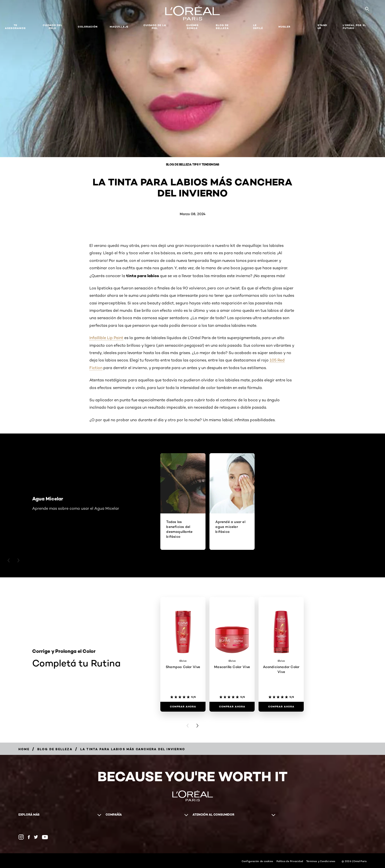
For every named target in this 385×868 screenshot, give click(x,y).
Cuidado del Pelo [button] (53, 27)
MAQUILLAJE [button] (119, 27)
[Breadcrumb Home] (24, 749)
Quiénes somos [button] (192, 27)
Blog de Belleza (222, 27)
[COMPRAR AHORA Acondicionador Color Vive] (281, 707)
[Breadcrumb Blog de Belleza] (55, 749)
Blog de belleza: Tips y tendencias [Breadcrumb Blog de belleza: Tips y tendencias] (193, 164)
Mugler (284, 27)
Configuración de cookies (257, 861)
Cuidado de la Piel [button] (155, 27)
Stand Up (322, 27)
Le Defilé (258, 27)
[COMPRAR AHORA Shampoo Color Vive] (183, 707)
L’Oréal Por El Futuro (354, 27)
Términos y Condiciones (321, 861)
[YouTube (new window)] (45, 837)
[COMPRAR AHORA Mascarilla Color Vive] (232, 707)
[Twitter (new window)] (36, 837)
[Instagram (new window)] (21, 837)
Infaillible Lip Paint (106, 338)
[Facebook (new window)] (29, 837)
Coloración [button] (88, 27)
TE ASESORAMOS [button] (15, 27)
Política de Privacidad (290, 861)
